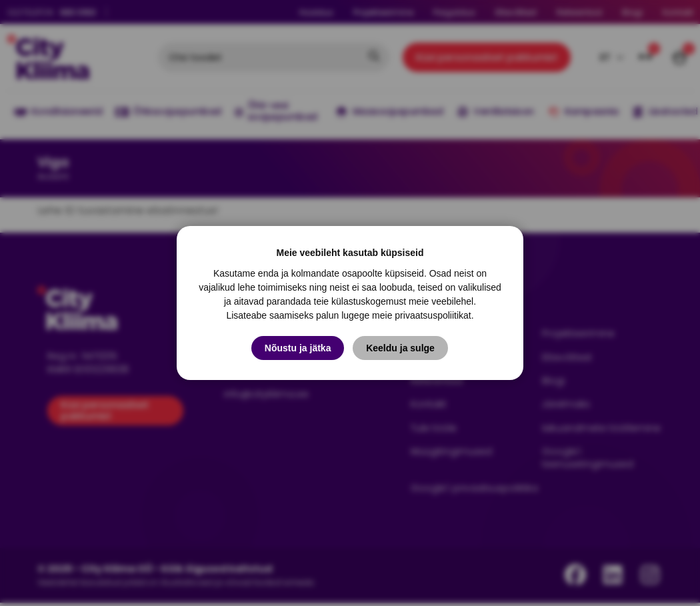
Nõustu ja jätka (298, 348)
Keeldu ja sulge (401, 348)
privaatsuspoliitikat (433, 315)
